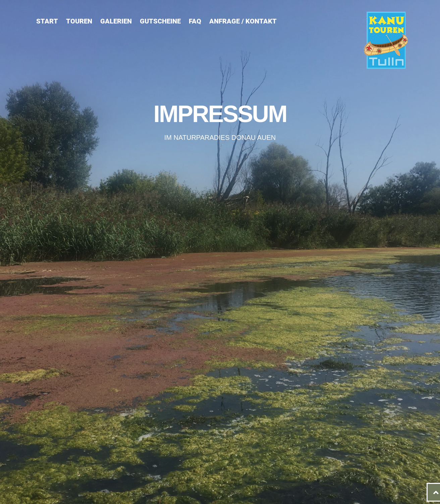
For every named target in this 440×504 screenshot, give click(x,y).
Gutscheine (160, 21)
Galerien (116, 21)
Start (47, 21)
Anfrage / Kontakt (243, 21)
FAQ (195, 21)
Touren (79, 21)
